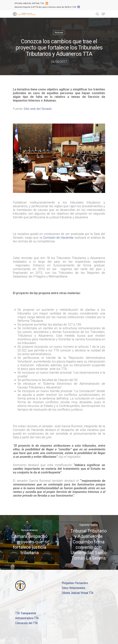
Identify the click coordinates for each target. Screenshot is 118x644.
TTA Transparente (26, 613)
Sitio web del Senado (38, 109)
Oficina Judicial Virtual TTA (78, 593)
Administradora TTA (27, 618)
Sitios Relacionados (74, 588)
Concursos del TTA (26, 623)
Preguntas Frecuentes (75, 583)
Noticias (59, 33)
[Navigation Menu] (103, 14)
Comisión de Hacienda (58, 238)
